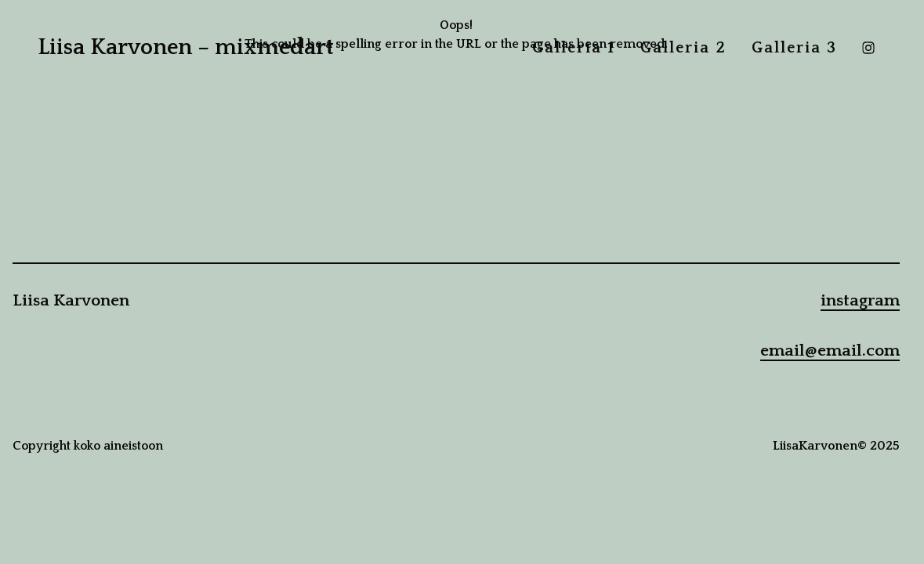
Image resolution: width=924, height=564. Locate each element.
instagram (860, 301)
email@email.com (830, 351)
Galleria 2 (683, 48)
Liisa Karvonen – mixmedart (186, 47)
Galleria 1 (574, 48)
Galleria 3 (794, 48)
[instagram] (868, 48)
